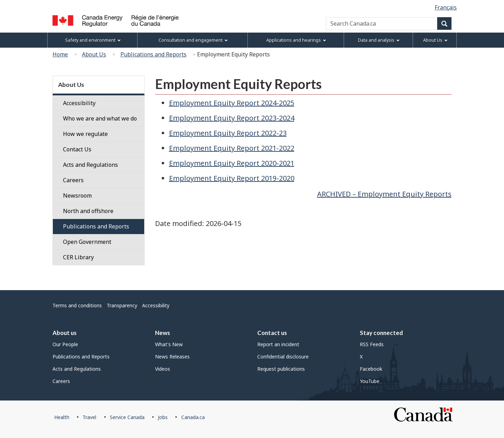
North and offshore (88, 211)
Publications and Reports (153, 54)
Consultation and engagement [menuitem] (193, 40)
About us (65, 333)
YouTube (370, 381)
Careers (73, 180)
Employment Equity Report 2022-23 (228, 133)
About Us (94, 54)
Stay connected (381, 333)
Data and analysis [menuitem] (379, 40)
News (163, 333)
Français (446, 7)
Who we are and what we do (100, 118)
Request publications (281, 369)
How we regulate (85, 134)
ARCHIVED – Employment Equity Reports (384, 194)
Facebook (371, 369)
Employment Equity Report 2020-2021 (232, 163)
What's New (169, 344)
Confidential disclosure (283, 357)
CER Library (78, 257)
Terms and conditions (77, 305)
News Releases (172, 357)
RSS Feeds (372, 344)
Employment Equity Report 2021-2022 (232, 148)
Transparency (122, 305)
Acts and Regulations (90, 165)
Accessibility (79, 103)
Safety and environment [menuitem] (93, 40)
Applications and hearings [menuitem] (296, 40)
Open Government (87, 242)
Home (60, 54)
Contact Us (77, 149)
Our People (65, 344)
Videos (163, 369)
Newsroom (77, 196)
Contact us (272, 333)
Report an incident (278, 344)
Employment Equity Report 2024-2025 (232, 103)
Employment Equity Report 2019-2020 (232, 178)
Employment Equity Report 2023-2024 (232, 118)
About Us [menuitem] (435, 40)
